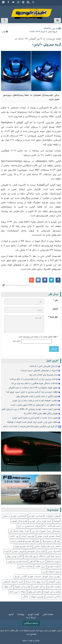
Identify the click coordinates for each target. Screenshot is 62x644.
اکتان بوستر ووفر (14, 556)
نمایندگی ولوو (35, 592)
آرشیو (11, 614)
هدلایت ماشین (25, 567)
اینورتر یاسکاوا (53, 562)
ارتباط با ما (31, 618)
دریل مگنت (40, 567)
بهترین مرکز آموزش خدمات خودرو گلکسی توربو (37, 577)
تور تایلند (14, 536)
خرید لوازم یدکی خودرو (41, 521)
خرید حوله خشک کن (19, 531)
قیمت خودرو (33, 614)
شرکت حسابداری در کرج (29, 526)
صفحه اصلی (48, 614)
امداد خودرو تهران (23, 546)
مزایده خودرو (54, 567)
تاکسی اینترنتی (53, 597)
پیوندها (21, 614)
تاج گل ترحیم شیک (51, 541)
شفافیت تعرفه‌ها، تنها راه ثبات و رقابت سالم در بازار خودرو (35, 401)
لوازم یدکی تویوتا (23, 587)
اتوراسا (57, 521)
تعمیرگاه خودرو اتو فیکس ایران (25, 541)
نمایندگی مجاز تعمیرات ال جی (46, 531)
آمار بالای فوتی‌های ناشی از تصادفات (43, 366)
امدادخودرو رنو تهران (17, 562)
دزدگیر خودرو (39, 587)
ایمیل (55, 309)
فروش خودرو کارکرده (14, 551)
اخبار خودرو (31, 12)
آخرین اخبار (52, 361)
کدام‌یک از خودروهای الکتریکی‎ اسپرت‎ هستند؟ (39, 370)
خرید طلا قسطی (37, 562)
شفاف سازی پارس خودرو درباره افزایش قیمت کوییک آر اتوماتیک (32, 422)
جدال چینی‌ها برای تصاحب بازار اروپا (43, 375)
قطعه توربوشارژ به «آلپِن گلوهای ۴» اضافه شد (38, 39)
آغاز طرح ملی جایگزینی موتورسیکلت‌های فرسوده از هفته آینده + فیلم (30, 426)
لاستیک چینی (54, 551)
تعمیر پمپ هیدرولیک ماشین (47, 546)
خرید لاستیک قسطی (13, 582)
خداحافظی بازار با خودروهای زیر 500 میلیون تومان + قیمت (34, 405)
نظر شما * (53, 317)
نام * (56, 301)
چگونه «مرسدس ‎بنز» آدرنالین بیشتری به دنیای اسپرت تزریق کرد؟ (32, 392)
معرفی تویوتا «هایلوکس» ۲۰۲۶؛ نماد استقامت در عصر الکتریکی (33, 388)
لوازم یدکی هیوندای (36, 551)
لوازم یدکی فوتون (19, 521)
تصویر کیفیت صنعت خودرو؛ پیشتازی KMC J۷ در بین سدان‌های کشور (30, 409)
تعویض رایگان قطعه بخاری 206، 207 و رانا (41, 413)
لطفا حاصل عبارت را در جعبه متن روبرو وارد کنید (38, 337)
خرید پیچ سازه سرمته (36, 582)
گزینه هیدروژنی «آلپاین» (46, 45)
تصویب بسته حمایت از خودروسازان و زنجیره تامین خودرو (35, 418)
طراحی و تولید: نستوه (31, 641)
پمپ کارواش (54, 582)
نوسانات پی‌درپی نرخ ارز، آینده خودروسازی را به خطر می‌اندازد (34, 379)
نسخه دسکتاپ (31, 623)
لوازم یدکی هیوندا (52, 592)
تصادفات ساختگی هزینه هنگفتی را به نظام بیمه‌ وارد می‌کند (34, 383)
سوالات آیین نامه (18, 592)
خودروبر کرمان (28, 536)
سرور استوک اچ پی (51, 572)
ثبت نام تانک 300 (52, 526)
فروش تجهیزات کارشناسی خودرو (45, 516)
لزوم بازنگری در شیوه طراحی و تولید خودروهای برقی (37, 396)
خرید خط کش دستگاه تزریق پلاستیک (42, 556)
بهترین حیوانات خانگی (33, 597)
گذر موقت (8, 587)
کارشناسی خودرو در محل (15, 516)
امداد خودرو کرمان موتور (49, 536)
